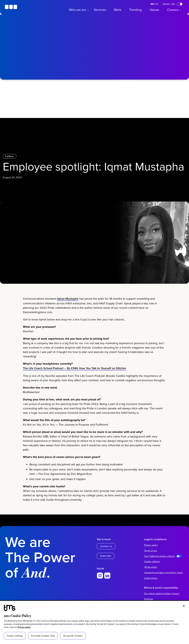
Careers (173, 10)
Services (100, 10)
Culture (10, 156)
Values (154, 10)
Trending (135, 10)
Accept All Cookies (73, 636)
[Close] (184, 606)
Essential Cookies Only (43, 636)
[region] (94, 622)
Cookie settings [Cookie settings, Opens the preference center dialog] (15, 636)
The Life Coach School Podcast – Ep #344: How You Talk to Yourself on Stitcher (74, 382)
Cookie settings (152, 561)
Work (118, 10)
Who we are (78, 10)
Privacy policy (24, 627)
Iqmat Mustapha (68, 313)
